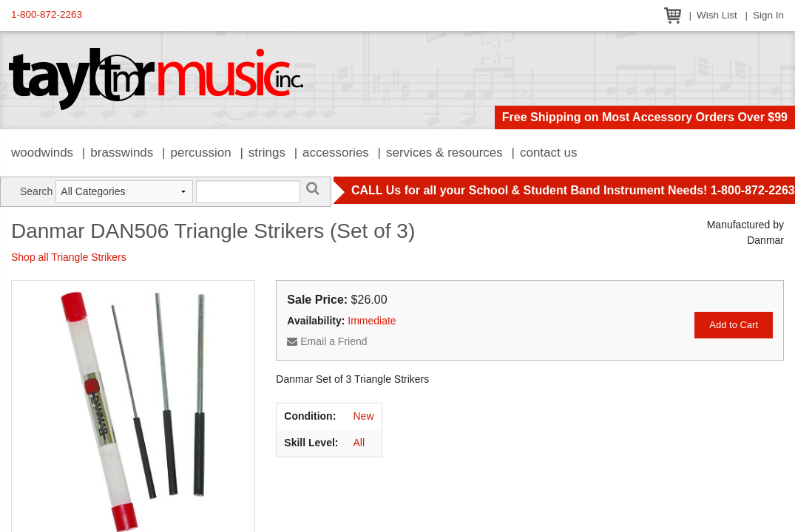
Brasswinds (122, 153)
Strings (267, 153)
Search (36, 191)
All (359, 443)
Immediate (372, 321)
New (364, 416)
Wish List (717, 15)
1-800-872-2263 (47, 14)
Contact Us (549, 153)
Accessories (336, 153)
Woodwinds (42, 153)
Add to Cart (734, 325)
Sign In (768, 15)
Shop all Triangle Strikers (69, 257)
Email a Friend (327, 341)
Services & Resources (444, 153)
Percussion (200, 153)
